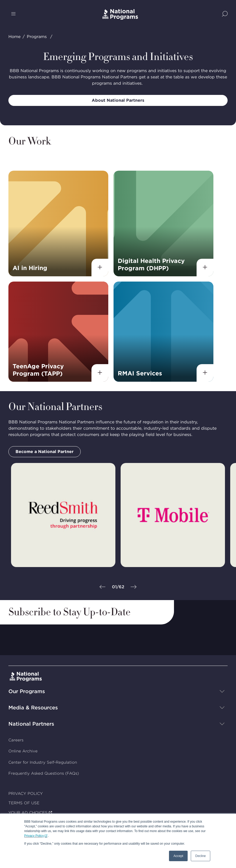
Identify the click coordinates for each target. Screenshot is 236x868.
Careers (16, 740)
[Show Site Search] (225, 14)
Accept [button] (178, 856)
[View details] (100, 267)
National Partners (31, 724)
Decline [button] (201, 856)
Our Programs (27, 691)
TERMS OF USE (24, 803)
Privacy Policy (34, 836)
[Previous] (102, 587)
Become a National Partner (45, 452)
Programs (37, 37)
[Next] (134, 587)
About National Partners (118, 100)
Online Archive (23, 751)
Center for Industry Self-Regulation (43, 762)
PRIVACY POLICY (26, 794)
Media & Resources (33, 708)
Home (14, 37)
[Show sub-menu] (222, 691)
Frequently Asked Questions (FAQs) (44, 774)
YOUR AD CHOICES (28, 813)
